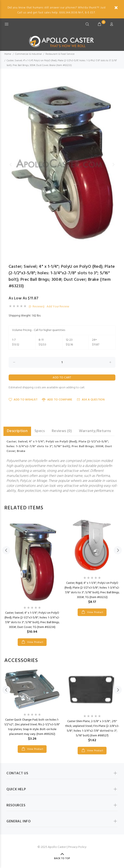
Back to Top (62, 858)
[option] (62, 164)
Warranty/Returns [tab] (95, 431)
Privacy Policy (77, 847)
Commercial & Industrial (28, 54)
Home (8, 54)
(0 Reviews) (37, 307)
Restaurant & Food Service (60, 54)
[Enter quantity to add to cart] (62, 362)
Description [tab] (17, 431)
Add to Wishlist (23, 400)
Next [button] (113, 165)
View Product (35, 642)
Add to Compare (57, 400)
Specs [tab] (40, 431)
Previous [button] (11, 165)
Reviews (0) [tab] (62, 431)
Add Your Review (58, 307)
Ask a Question (91, 400)
